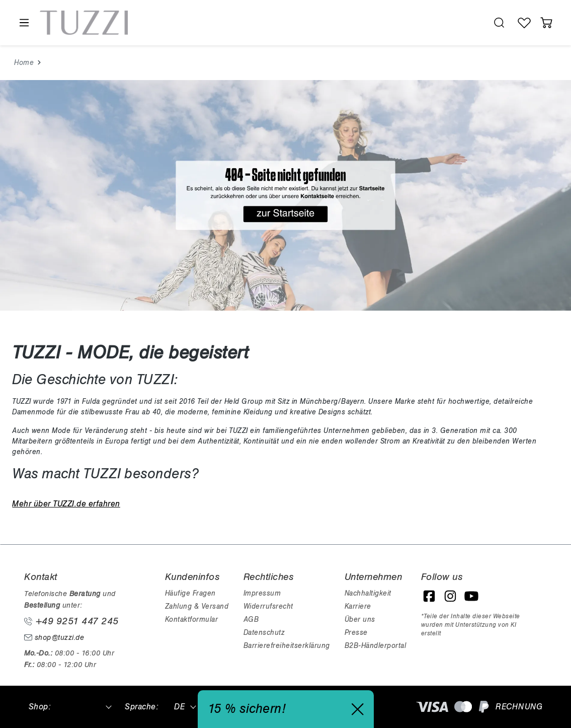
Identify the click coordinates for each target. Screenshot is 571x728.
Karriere (358, 606)
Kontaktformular (192, 620)
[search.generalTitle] (499, 23)
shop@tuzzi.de (54, 638)
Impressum (262, 593)
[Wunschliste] (524, 23)
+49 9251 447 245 (71, 621)
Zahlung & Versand (197, 606)
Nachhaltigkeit (368, 593)
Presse (356, 633)
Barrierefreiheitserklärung (287, 646)
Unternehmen (374, 577)
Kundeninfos (192, 577)
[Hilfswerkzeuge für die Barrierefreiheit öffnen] (475, 23)
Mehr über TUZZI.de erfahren (66, 504)
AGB (251, 620)
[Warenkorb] (546, 23)
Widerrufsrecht (268, 606)
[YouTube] (471, 596)
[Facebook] (429, 596)
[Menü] (24, 23)
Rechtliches (269, 577)
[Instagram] (450, 596)
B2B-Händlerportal (376, 646)
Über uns (360, 620)
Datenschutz (264, 633)
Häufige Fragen (190, 593)
